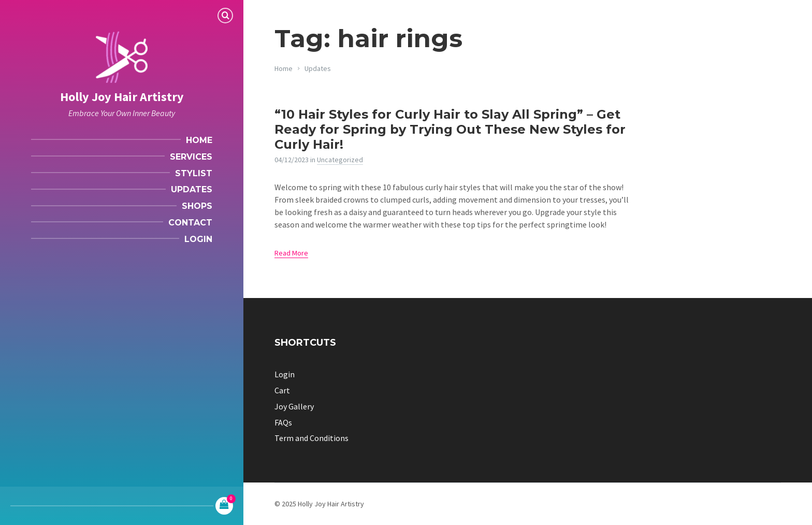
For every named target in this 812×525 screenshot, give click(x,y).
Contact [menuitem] (190, 223)
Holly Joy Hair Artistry (122, 97)
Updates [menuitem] (192, 189)
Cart (282, 390)
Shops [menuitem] (197, 206)
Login (285, 374)
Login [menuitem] (198, 239)
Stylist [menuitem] (194, 173)
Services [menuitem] (191, 157)
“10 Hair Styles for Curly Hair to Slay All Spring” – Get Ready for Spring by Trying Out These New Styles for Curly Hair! (450, 129)
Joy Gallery (294, 406)
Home (284, 68)
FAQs (283, 422)
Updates (318, 68)
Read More (291, 253)
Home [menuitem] (199, 140)
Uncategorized (340, 160)
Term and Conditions (311, 438)
